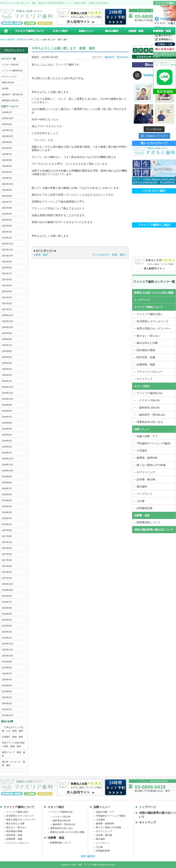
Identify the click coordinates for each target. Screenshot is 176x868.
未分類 (5, 89)
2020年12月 (8, 315)
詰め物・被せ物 (104, 835)
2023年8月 (7, 148)
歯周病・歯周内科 (105, 823)
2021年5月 (7, 286)
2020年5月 (7, 357)
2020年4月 (7, 363)
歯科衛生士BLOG (10, 100)
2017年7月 (7, 542)
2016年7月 (7, 602)
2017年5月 (7, 554)
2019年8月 (7, 411)
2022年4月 (7, 220)
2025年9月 (7, 124)
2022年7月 (7, 202)
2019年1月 (7, 453)
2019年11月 (8, 393)
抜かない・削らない (16, 827)
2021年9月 (7, 262)
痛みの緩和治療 (111, 31)
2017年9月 (7, 530)
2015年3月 (7, 697)
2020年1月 (7, 381)
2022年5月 (7, 214)
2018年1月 (7, 524)
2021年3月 (7, 297)
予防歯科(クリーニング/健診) (111, 816)
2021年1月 (7, 309)
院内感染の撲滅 (14, 831)
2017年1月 (7, 578)
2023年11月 (8, 130)
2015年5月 (7, 686)
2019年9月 (7, 405)
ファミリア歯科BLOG (12, 71)
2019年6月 (7, 423)
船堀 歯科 (42, 255)
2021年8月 (7, 268)
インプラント (103, 843)
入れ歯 (99, 847)
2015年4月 (7, 692)
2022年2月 (7, 232)
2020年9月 (7, 333)
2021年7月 (7, 274)
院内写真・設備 (14, 835)
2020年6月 (7, 351)
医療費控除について (60, 843)
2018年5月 (7, 500)
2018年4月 (7, 506)
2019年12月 (8, 387)
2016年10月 (8, 590)
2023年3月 (7, 166)
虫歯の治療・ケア (105, 812)
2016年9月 (7, 596)
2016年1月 (7, 638)
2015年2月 (7, 703)
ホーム (6, 31)
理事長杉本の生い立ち (62, 828)
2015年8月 (7, 668)
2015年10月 (8, 656)
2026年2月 (7, 112)
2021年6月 (7, 280)
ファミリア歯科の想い (18, 812)
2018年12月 (8, 459)
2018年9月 (7, 477)
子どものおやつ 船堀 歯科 (109, 255)
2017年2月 (7, 572)
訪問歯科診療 (103, 851)
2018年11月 (8, 465)
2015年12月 (8, 644)
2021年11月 (8, 250)
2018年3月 (7, 512)
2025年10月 (8, 118)
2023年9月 (7, 142)
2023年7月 (7, 154)
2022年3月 (7, 226)
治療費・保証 (136, 31)
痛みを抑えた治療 (15, 823)
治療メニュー (86, 31)
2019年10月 (8, 399)
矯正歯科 (100, 839)
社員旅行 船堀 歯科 (12, 737)
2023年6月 (7, 160)
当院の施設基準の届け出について (154, 530)
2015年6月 (7, 680)
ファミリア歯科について (29, 31)
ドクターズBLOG (10, 65)
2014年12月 (8, 715)
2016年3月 (7, 626)
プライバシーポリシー (18, 843)
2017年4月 (7, 560)
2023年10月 (8, 136)
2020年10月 (8, 327)
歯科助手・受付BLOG (12, 94)
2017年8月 (7, 536)
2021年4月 (7, 291)
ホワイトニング (9, 77)
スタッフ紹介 (60, 31)
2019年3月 (7, 441)
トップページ (142, 300)
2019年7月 (7, 417)
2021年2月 (7, 303)
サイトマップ (147, 822)
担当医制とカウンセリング (20, 816)
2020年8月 (7, 339)
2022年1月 (7, 238)
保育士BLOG (8, 83)
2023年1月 (7, 178)
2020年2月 (7, 375)
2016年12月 (8, 584)
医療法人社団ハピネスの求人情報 (154, 293)
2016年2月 (7, 632)
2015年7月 (7, 674)
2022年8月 (7, 196)
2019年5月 (7, 429)
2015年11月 (8, 650)
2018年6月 (7, 494)
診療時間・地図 (162, 31)
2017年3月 (7, 566)
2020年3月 (7, 369)
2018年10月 (8, 471)
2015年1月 (7, 709)
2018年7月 (7, 489)
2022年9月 (7, 190)
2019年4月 (7, 435)
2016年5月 (7, 614)
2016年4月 (7, 620)
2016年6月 (7, 608)
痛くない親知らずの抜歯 (109, 827)
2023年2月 (7, 172)
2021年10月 (8, 256)
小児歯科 (100, 820)
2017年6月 (7, 548)
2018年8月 (7, 483)
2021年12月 (8, 244)
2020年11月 (8, 321)
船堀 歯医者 (88, 856)
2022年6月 (7, 208)
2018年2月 (7, 518)
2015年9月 (7, 662)
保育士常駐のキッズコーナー (21, 820)
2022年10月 (8, 184)
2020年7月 (7, 345)
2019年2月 (7, 447)
